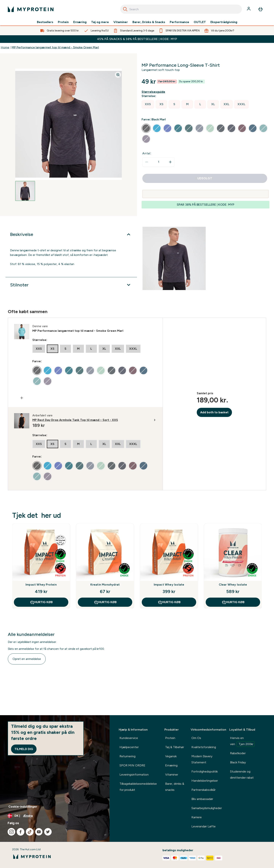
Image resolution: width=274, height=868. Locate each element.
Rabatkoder (238, 753)
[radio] (148, 104)
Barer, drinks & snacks (175, 787)
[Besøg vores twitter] (48, 832)
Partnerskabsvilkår (204, 790)
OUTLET (200, 22)
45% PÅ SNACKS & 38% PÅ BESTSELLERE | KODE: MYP (137, 39)
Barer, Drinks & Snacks (149, 22)
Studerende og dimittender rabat (242, 775)
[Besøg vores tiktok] (30, 832)
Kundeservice (129, 738)
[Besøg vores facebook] (21, 832)
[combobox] (181, 9)
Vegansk (171, 756)
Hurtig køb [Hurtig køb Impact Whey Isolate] (169, 602)
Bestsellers (45, 22)
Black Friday (238, 762)
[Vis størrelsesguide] (154, 92)
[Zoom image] (118, 75)
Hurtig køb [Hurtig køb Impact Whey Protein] (41, 602)
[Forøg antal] (170, 162)
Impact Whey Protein (41, 585)
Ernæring (80, 22)
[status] (159, 162)
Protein (63, 22)
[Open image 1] (25, 191)
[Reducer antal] (147, 162)
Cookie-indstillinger (23, 807)
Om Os (196, 738)
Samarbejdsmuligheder (207, 808)
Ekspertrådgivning (224, 22)
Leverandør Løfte (204, 826)
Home (5, 47)
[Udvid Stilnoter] (71, 285)
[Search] (125, 9)
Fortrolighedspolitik (205, 771)
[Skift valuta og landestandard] (55, 816)
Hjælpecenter (129, 747)
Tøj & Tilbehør (175, 747)
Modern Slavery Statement (202, 759)
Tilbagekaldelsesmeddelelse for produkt (138, 787)
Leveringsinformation (134, 775)
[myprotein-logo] (31, 9)
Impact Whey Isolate (169, 585)
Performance (179, 22)
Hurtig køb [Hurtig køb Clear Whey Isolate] (233, 602)
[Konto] (249, 9)
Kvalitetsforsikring (204, 747)
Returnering (127, 756)
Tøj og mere (100, 22)
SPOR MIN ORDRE (132, 765)
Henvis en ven (242, 741)
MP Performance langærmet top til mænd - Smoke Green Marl (55, 47)
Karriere (197, 817)
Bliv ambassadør (202, 799)
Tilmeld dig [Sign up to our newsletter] (24, 749)
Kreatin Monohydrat (105, 585)
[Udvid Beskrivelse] (71, 234)
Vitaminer (121, 22)
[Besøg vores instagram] (11, 832)
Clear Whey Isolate (233, 585)
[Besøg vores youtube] (39, 832)
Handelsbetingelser (205, 781)
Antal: (147, 153)
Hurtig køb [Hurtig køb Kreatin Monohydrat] (105, 602)
